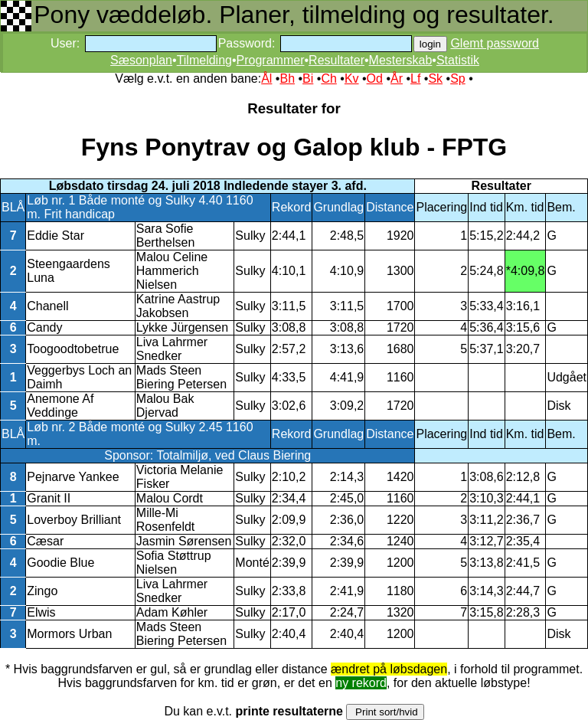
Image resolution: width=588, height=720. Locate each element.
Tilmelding (204, 60)
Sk (435, 79)
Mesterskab (401, 60)
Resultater (336, 60)
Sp (458, 79)
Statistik (458, 60)
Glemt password (495, 43)
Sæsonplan (141, 60)
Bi (308, 79)
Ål (266, 79)
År (397, 79)
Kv (352, 79)
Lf (415, 79)
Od (375, 79)
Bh (287, 79)
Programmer (271, 60)
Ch (328, 79)
